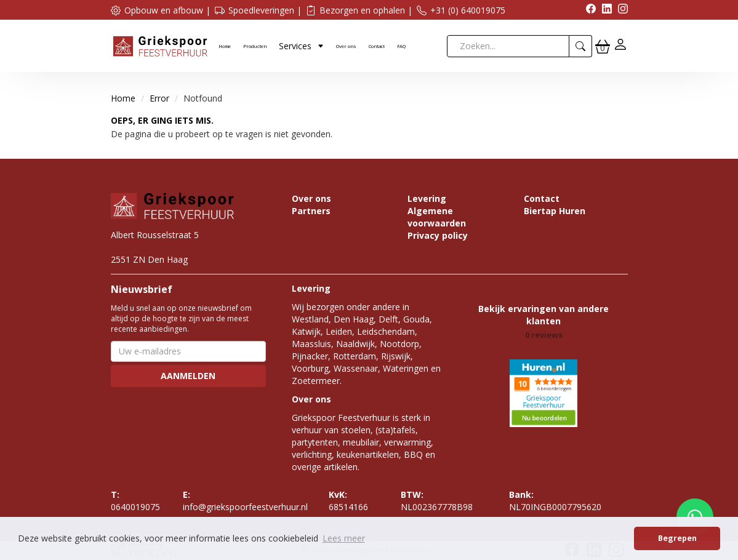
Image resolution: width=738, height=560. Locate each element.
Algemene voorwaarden (437, 217)
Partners (311, 211)
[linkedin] (604, 10)
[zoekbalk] (508, 46)
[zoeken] (581, 46)
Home (225, 46)
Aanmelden (188, 376)
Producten (255, 46)
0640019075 (135, 501)
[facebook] (588, 10)
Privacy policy (438, 235)
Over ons (346, 46)
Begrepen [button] (677, 538)
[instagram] (620, 10)
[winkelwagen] (603, 46)
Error (159, 98)
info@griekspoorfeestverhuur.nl (245, 501)
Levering (427, 198)
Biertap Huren (555, 211)
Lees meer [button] (344, 538)
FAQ (401, 46)
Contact (377, 46)
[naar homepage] (160, 45)
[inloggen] (620, 46)
